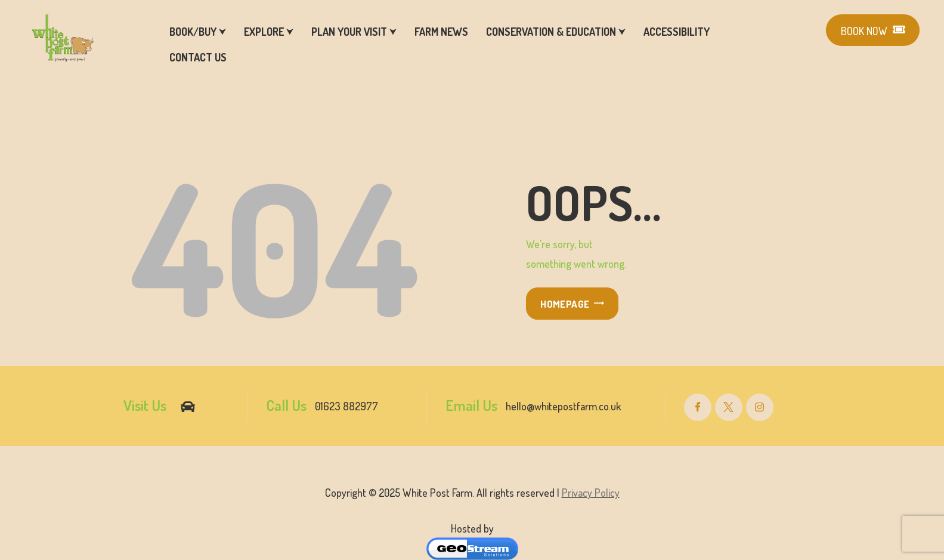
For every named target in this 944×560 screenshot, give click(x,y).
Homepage (565, 304)
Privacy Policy (591, 493)
